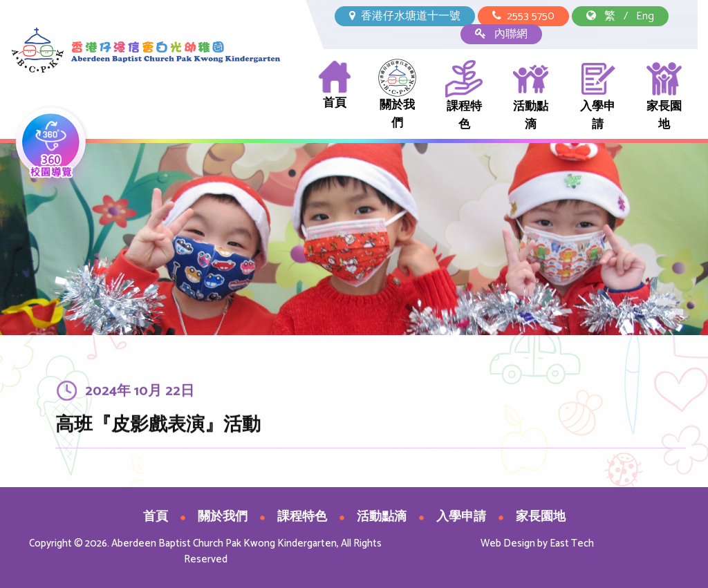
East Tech (572, 543)
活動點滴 (531, 96)
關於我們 (397, 96)
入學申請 (598, 96)
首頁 (335, 86)
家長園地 (664, 96)
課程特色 (464, 96)
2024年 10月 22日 (140, 396)
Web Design (508, 543)
